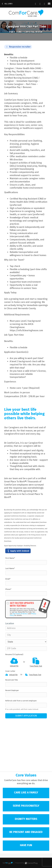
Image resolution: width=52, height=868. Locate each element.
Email (8, 579)
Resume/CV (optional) (14, 654)
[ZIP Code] (26, 648)
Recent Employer (12, 690)
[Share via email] (49, 4)
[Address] (26, 628)
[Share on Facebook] (36, 4)
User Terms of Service (20, 614)
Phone (8, 589)
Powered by (26, 863)
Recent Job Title (12, 680)
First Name (10, 558)
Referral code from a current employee (21, 701)
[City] (26, 635)
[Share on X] (45, 4)
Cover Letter (10, 671)
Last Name (10, 568)
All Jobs (7, 4)
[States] (26, 642)
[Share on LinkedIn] (40, 4)
